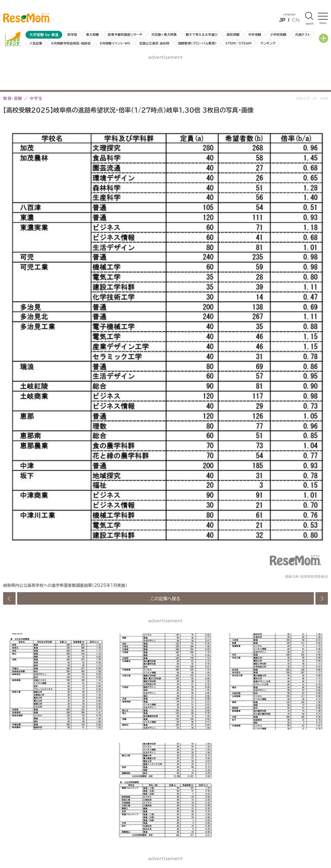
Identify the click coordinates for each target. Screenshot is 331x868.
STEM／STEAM (239, 43)
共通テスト (303, 35)
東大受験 (92, 35)
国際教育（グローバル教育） (197, 43)
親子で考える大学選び (202, 35)
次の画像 (322, 598)
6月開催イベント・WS (115, 43)
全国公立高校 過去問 (154, 43)
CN (296, 20)
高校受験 (233, 35)
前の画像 (9, 598)
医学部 (72, 35)
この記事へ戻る (166, 598)
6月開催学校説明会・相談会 (71, 43)
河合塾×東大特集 (164, 35)
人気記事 (36, 43)
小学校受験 (278, 35)
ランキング (268, 43)
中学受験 (255, 35)
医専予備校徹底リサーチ (125, 35)
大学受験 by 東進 (44, 35)
